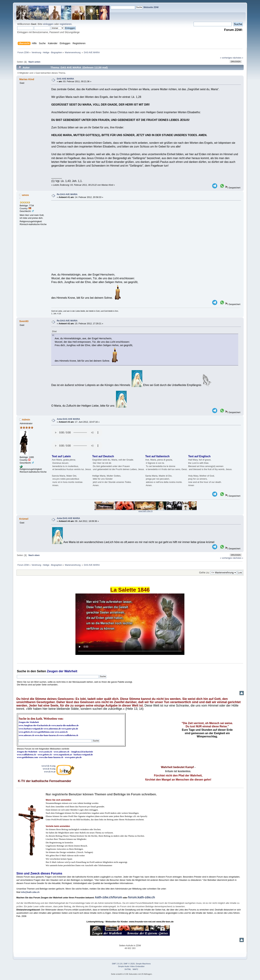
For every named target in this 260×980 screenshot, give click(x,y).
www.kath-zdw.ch (145, 511)
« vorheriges (226, 58)
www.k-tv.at (50, 772)
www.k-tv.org (49, 769)
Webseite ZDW (151, 7)
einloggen (48, 24)
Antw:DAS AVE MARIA (69, 419)
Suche (21, 671)
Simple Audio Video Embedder (131, 966)
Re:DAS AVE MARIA (67, 194)
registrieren (66, 24)
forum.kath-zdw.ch (141, 897)
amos (26, 195)
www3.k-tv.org (49, 766)
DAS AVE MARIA (65, 79)
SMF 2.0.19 (117, 964)
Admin (26, 420)
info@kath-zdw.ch (30, 892)
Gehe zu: (204, 572)
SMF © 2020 (129, 964)
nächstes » (238, 58)
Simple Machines (143, 964)
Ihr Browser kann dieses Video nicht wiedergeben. (130, 624)
